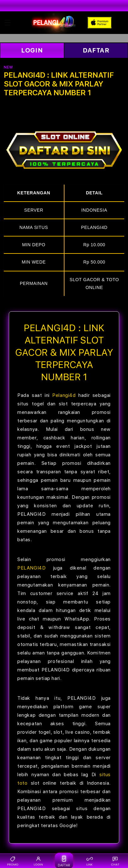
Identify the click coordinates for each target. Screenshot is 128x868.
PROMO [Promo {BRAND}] (13, 861)
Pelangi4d (64, 395)
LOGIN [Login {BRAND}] (38, 861)
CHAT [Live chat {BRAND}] (115, 861)
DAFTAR (96, 50)
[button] (8, 23)
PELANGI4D (31, 568)
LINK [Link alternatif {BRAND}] (90, 861)
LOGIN (32, 50)
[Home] (54, 23)
